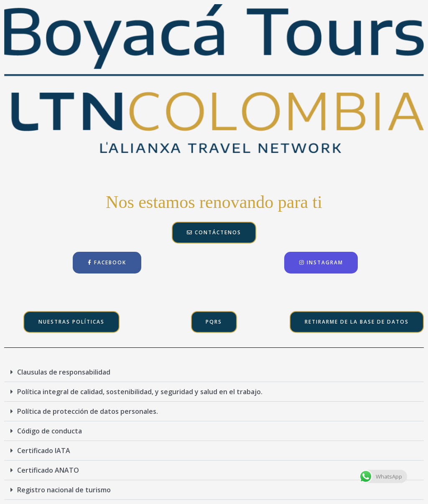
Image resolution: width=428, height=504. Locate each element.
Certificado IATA (44, 451)
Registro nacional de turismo (64, 490)
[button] (214, 372)
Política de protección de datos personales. (88, 411)
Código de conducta (50, 431)
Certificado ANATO (48, 470)
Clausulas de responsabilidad (64, 372)
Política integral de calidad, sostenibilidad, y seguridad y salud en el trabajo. (140, 392)
